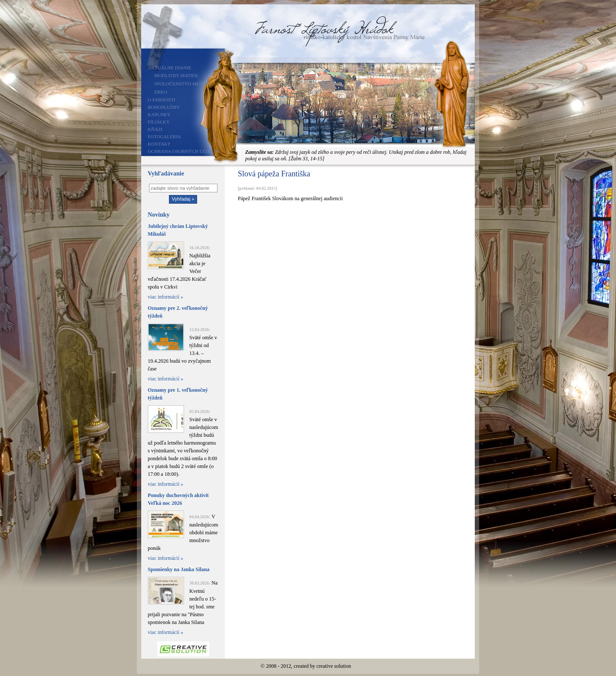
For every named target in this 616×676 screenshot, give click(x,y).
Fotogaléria (164, 136)
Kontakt (159, 144)
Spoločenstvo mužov (182, 84)
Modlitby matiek (176, 75)
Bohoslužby (164, 107)
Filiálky (159, 122)
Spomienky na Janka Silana (178, 569)
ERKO (161, 92)
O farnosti (162, 100)
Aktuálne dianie (170, 68)
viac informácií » (165, 297)
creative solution (334, 666)
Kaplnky (159, 114)
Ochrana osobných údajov (183, 151)
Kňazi (155, 129)
